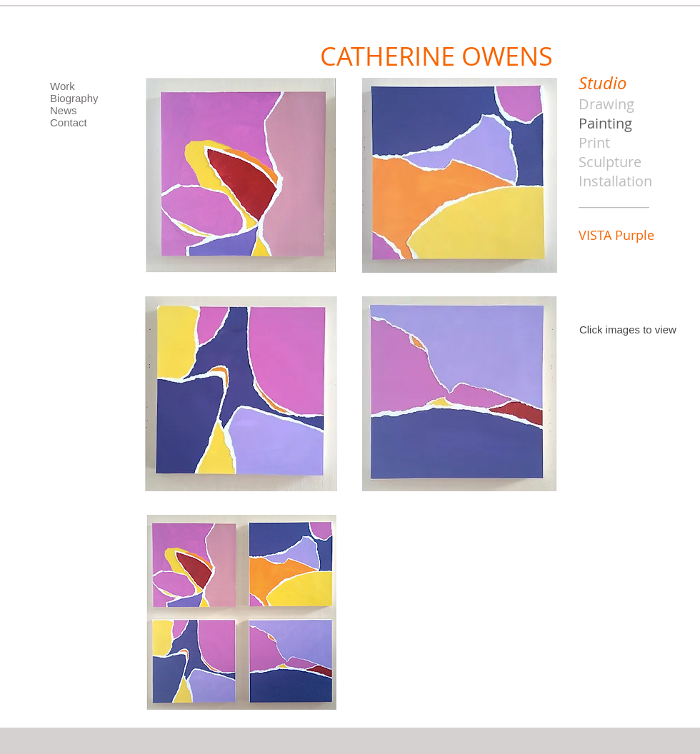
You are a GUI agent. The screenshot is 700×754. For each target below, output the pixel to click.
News (64, 110)
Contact (69, 122)
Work (62, 86)
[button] (241, 175)
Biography (74, 98)
